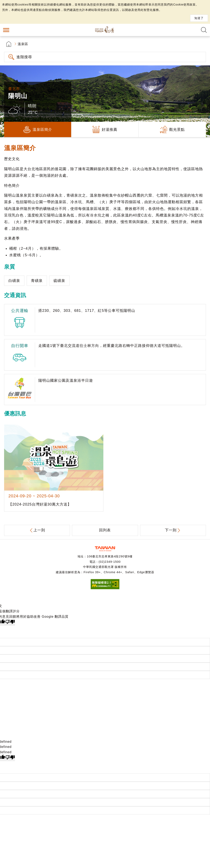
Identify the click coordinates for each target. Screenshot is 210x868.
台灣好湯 (105, 30)
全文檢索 (204, 30)
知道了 (199, 18)
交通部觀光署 (105, 549)
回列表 (105, 530)
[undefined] (10, 758)
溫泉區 (23, 44)
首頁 (9, 44)
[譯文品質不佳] (10, 622)
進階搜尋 (24, 57)
